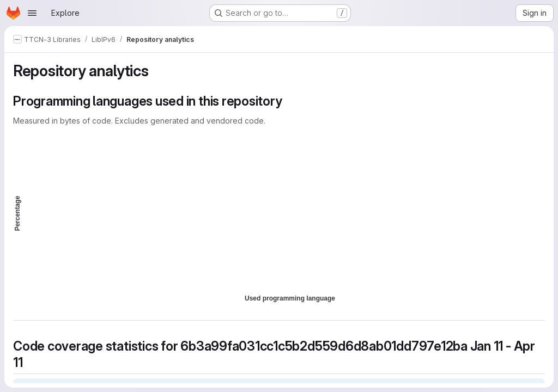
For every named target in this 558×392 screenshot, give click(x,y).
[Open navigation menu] (32, 13)
